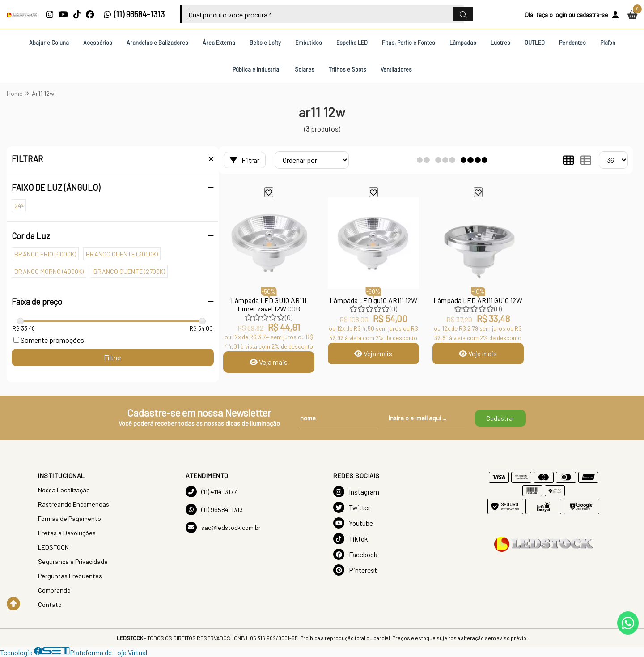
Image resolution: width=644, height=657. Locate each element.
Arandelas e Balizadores (157, 43)
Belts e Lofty (265, 43)
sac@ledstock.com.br (223, 527)
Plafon (608, 43)
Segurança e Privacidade (73, 561)
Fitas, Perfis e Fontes (409, 43)
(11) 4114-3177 (211, 492)
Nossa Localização (64, 490)
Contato (50, 604)
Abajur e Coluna (49, 43)
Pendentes (572, 43)
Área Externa (219, 43)
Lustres (500, 43)
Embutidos (309, 43)
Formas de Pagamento (70, 518)
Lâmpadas (463, 43)
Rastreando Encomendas (74, 504)
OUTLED (535, 43)
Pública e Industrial (256, 69)
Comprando (54, 590)
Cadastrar (500, 418)
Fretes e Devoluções (67, 533)
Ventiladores (396, 69)
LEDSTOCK (53, 547)
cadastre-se (592, 15)
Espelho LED (352, 43)
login (561, 15)
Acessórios (98, 43)
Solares (305, 69)
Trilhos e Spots (347, 69)
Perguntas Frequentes (70, 576)
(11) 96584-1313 (134, 14)
